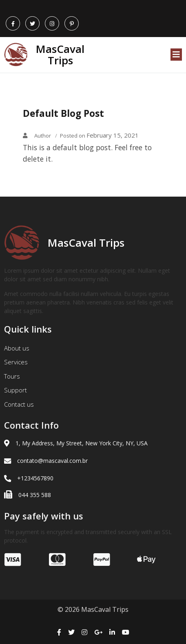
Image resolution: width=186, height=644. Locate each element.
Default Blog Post (63, 113)
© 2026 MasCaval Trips (93, 609)
